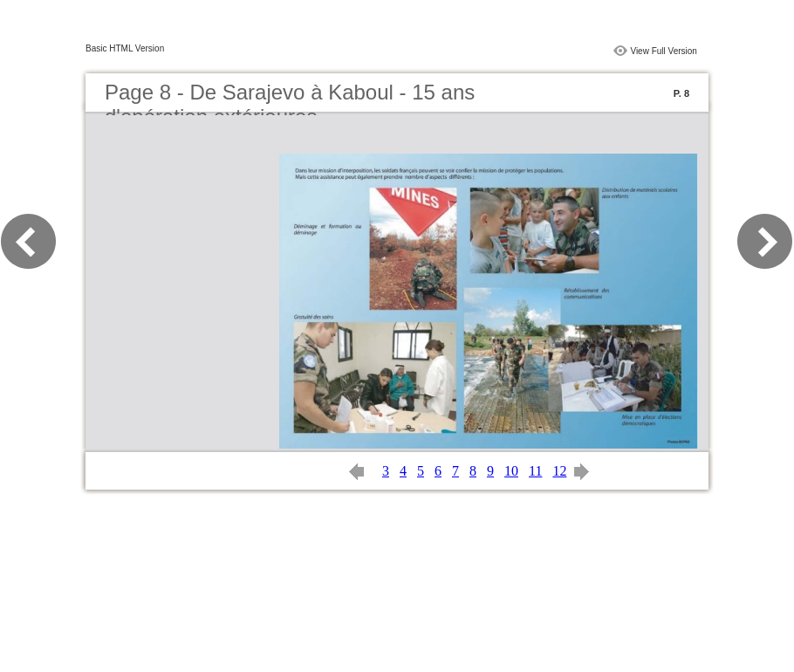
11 (535, 471)
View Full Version (664, 51)
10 (511, 471)
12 (559, 471)
